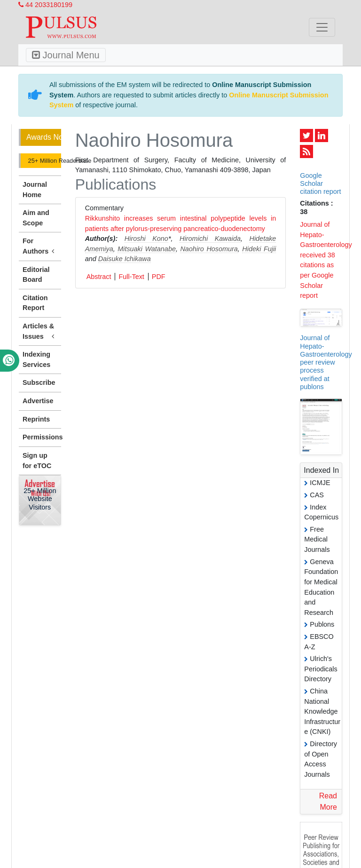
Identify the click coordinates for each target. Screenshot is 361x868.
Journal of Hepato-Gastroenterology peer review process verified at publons (326, 362)
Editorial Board (36, 275)
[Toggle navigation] (322, 27)
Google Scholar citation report (320, 184)
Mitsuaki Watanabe (147, 249)
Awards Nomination (44, 137)
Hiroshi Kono (146, 239)
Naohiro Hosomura (209, 249)
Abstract (99, 277)
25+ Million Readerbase (44, 161)
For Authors (40, 247)
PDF (159, 277)
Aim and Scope (36, 218)
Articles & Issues (40, 332)
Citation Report (35, 303)
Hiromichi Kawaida (210, 239)
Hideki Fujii (259, 249)
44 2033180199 (45, 5)
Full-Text (131, 277)
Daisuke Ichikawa (125, 259)
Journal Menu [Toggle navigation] (66, 55)
